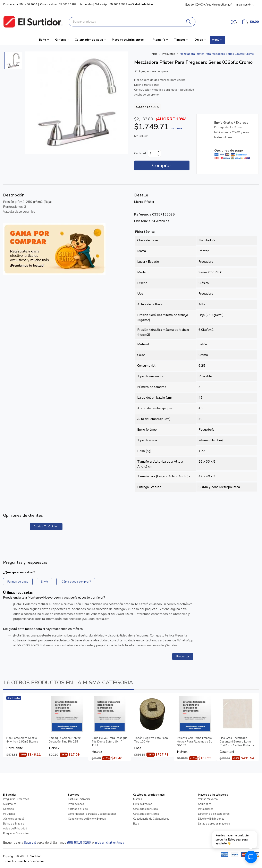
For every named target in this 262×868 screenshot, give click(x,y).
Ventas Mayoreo (208, 799)
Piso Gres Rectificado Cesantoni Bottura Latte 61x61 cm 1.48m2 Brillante (237, 742)
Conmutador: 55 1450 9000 (20, 5)
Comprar (162, 165)
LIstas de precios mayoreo (214, 824)
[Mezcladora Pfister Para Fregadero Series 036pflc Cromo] (77, 103)
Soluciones (205, 804)
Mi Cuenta (9, 814)
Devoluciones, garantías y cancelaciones (92, 814)
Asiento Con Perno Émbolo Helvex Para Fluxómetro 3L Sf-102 (195, 742)
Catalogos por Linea (145, 809)
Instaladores (206, 809)
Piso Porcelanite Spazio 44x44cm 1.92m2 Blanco (22, 740)
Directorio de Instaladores (214, 814)
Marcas (138, 799)
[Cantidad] (152, 153)
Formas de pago (18, 582)
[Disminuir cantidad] (158, 155)
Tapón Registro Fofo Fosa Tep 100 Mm (151, 740)
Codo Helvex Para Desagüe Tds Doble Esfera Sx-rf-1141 (109, 742)
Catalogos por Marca (146, 814)
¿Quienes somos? (14, 819)
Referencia (143, 214)
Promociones (76, 804)
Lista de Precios (143, 804)
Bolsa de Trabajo (14, 824)
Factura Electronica (79, 799)
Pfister (149, 202)
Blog (136, 824)
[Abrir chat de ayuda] (251, 857)
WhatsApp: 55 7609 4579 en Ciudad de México (124, 5)
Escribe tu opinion (46, 526)
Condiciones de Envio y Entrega (87, 819)
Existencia (142, 221)
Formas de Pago (78, 809)
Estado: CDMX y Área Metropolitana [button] (209, 5)
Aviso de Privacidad (15, 829)
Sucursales (86, 5)
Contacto (9, 809)
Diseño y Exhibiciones (211, 819)
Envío (44, 582)
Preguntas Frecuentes (16, 799)
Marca (139, 202)
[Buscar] (189, 22)
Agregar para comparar (152, 71)
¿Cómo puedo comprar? (76, 582)
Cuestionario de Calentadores (151, 819)
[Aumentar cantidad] (158, 152)
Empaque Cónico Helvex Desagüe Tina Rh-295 (65, 740)
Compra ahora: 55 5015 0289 (58, 5)
